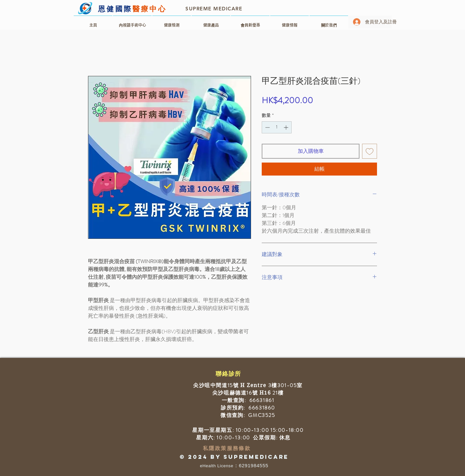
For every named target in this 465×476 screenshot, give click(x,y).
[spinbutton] (277, 127)
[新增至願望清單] (370, 151)
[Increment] (287, 127)
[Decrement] (267, 127)
